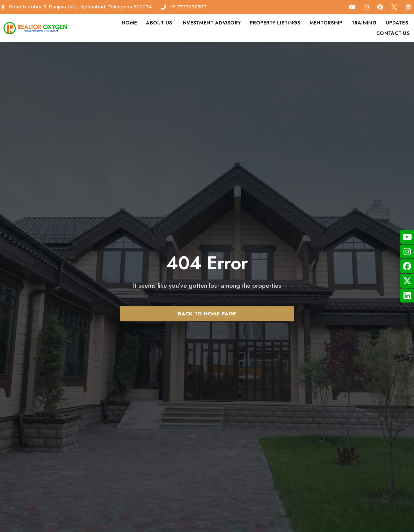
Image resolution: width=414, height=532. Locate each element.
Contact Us (393, 33)
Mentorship (326, 23)
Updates (397, 23)
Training (364, 23)
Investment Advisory (211, 23)
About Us (159, 23)
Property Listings (275, 23)
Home (129, 23)
